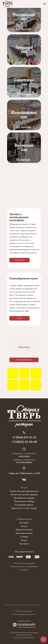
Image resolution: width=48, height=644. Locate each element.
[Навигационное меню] (45, 4)
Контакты (24, 544)
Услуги (24, 487)
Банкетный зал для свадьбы (24, 494)
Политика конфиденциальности (24, 614)
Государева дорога (24, 505)
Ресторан (24, 523)
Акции (24, 540)
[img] (24, 82)
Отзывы (24, 537)
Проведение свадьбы (24, 498)
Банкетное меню (24, 530)
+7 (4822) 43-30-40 (24, 442)
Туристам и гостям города (24, 508)
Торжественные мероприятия (24, 491)
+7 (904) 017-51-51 (24, 437)
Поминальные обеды (24, 501)
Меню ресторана (24, 533)
